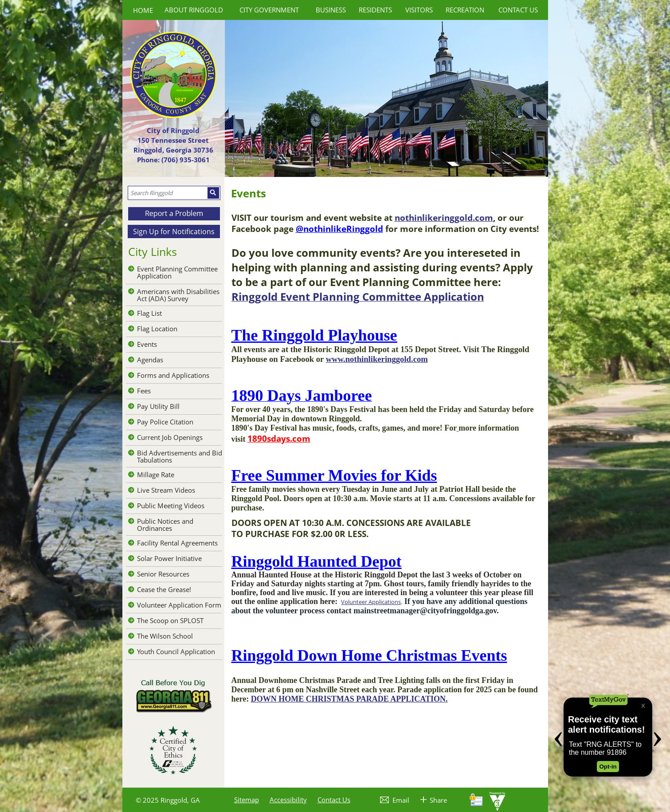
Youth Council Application (176, 651)
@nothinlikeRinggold (339, 229)
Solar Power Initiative (169, 558)
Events (147, 344)
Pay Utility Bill (158, 406)
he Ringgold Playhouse (320, 335)
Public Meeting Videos (171, 506)
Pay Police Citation (165, 422)
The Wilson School (165, 636)
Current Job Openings (170, 437)
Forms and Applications (173, 375)
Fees (144, 391)
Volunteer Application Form (179, 605)
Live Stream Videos (166, 490)
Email (401, 800)
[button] (213, 193)
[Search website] (167, 193)
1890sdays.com (279, 438)
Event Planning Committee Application (177, 272)
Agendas (150, 360)
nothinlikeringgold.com (444, 218)
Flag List (149, 313)
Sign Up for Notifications (174, 231)
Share (438, 800)
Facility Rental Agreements (177, 543)
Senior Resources (163, 574)
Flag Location (157, 329)
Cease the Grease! (164, 589)
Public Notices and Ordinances (165, 525)
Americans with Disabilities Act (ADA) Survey (178, 295)
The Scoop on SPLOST (170, 620)
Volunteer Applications (371, 602)
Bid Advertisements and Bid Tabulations (180, 456)
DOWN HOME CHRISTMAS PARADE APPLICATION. (349, 699)
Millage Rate (156, 475)
